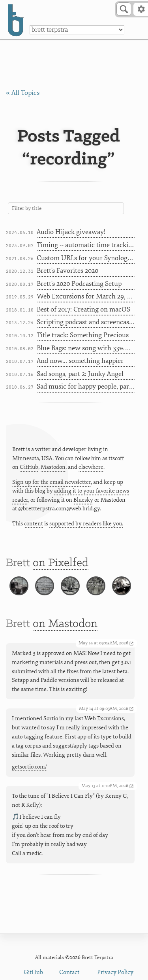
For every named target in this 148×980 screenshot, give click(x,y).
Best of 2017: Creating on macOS (83, 309)
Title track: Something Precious (83, 335)
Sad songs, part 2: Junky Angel (80, 374)
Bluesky (83, 500)
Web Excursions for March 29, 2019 (86, 296)
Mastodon (53, 467)
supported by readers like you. (86, 524)
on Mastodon (65, 624)
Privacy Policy (115, 972)
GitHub (29, 467)
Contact (69, 972)
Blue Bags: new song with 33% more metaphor (86, 348)
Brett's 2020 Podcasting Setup (79, 284)
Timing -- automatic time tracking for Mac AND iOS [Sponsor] (86, 245)
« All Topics (23, 93)
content (34, 524)
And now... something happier (80, 361)
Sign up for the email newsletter (52, 482)
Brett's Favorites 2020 (67, 271)
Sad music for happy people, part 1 (86, 386)
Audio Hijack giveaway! (71, 232)
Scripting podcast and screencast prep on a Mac (86, 322)
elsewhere (91, 467)
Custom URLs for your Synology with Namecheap (86, 258)
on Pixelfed (61, 563)
